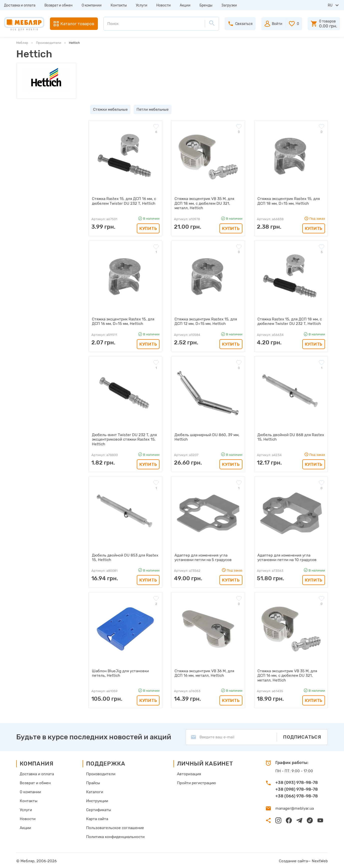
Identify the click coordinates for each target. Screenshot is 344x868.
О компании (92, 5)
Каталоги (94, 791)
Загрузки (229, 5)
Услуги (142, 5)
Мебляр (22, 43)
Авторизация (189, 773)
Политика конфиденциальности (115, 836)
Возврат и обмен (59, 5)
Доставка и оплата (20, 5)
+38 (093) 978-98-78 (297, 781)
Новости (164, 5)
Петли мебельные (151, 109)
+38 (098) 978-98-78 (297, 788)
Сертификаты (98, 809)
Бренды (206, 5)
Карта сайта (97, 818)
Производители (49, 43)
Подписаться (302, 736)
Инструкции (97, 800)
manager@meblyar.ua (294, 807)
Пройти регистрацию (196, 782)
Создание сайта (294, 860)
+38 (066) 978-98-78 (297, 795)
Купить (148, 228)
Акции (185, 5)
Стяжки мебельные (109, 109)
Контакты (119, 5)
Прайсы (93, 782)
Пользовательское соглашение (114, 827)
